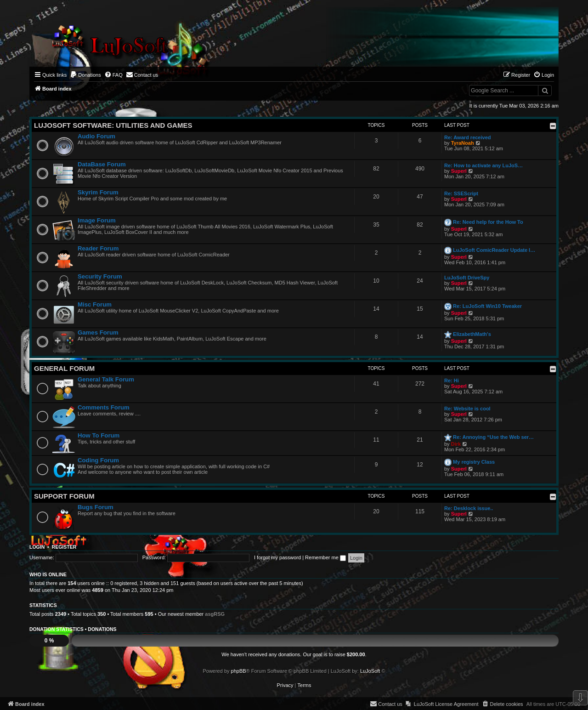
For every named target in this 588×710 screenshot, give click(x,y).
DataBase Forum (102, 164)
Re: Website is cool (467, 409)
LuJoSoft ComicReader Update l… (494, 250)
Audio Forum (96, 136)
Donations (102, 629)
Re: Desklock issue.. (469, 508)
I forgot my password (277, 557)
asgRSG (215, 614)
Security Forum (100, 276)
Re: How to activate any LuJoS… (483, 165)
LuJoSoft (370, 671)
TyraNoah (463, 143)
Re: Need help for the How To (488, 222)
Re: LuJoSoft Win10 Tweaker (487, 306)
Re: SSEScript (461, 193)
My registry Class (474, 462)
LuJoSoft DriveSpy (467, 278)
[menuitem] (85, 75)
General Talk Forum (106, 379)
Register (64, 547)
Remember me (325, 557)
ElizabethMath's (472, 334)
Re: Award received (468, 137)
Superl (459, 171)
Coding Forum (98, 460)
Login (37, 547)
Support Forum (64, 496)
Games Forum (98, 332)
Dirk (456, 444)
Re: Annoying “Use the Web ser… (493, 437)
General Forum (64, 368)
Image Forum (97, 220)
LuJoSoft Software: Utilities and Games (113, 125)
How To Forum (99, 435)
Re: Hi (452, 381)
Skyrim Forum (98, 192)
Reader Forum (98, 248)
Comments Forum (104, 407)
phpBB (239, 671)
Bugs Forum (96, 507)
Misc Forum (95, 304)
